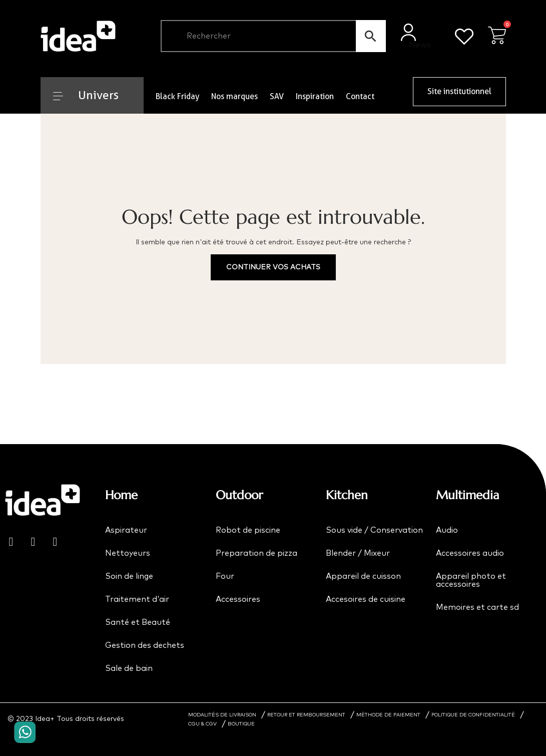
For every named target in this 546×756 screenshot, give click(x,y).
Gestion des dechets (145, 645)
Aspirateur (126, 530)
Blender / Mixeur (358, 553)
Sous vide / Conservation (374, 530)
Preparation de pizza (256, 553)
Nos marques (234, 96)
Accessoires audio (470, 553)
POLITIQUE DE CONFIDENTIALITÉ (473, 715)
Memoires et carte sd (477, 607)
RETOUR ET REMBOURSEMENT (306, 715)
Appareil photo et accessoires (471, 580)
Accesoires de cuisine (366, 599)
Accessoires (238, 599)
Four (225, 576)
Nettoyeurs (128, 553)
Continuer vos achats (273, 267)
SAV (277, 96)
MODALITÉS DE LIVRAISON (222, 715)
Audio (447, 530)
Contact (360, 96)
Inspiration (315, 96)
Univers (86, 95)
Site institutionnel (459, 91)
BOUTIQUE (241, 724)
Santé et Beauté (138, 622)
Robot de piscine (248, 530)
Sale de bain (129, 668)
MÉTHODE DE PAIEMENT (388, 715)
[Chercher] (273, 36)
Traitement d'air (137, 599)
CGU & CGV (202, 724)
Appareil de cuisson (363, 576)
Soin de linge (129, 576)
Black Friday (177, 96)
